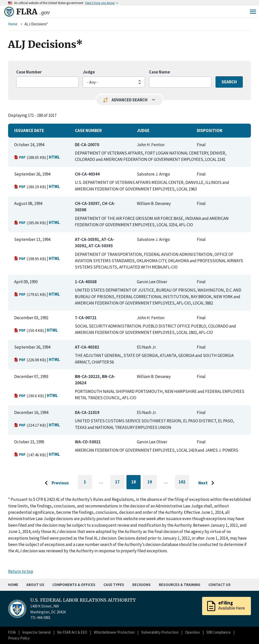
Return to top (21, 571)
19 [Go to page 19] (152, 483)
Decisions (142, 585)
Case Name (159, 72)
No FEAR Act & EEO (72, 632)
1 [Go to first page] (88, 484)
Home (13, 24)
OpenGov (192, 632)
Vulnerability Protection (160, 632)
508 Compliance (219, 632)
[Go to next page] (208, 483)
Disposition (210, 130)
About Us (35, 585)
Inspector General (36, 632)
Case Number (29, 72)
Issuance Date (29, 130)
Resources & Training (180, 585)
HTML (54, 157)
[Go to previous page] (55, 483)
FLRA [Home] (33, 12)
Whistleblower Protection (114, 632)
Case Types (114, 585)
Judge (89, 72)
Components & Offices (74, 585)
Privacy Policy (19, 638)
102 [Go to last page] (184, 484)
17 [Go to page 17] (120, 483)
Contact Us (220, 585)
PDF (20, 157)
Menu (253, 12)
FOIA (12, 632)
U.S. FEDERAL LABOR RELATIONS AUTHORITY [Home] (83, 600)
